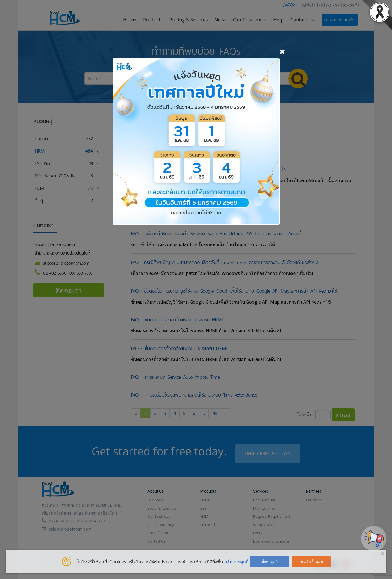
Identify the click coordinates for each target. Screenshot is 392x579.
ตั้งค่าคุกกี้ (270, 561)
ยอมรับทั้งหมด (311, 561)
